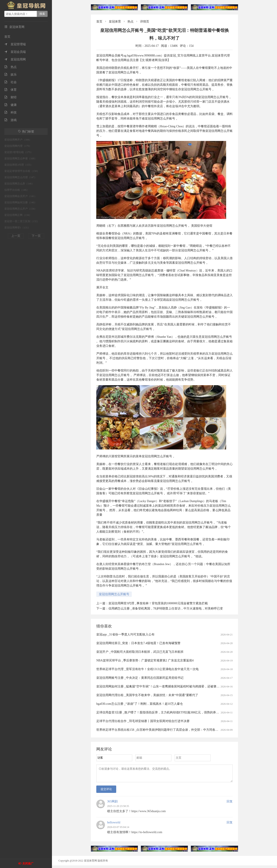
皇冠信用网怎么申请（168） (21, 158)
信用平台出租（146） (17, 190)
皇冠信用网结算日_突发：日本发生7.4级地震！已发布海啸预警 (138, 643)
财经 (10, 97)
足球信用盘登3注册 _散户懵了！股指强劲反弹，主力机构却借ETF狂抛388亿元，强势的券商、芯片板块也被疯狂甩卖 (174, 712)
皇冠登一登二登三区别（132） (22, 221)
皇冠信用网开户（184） (18, 140)
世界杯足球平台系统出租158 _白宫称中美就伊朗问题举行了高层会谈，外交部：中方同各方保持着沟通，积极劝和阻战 (176, 730)
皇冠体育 (115, 22)
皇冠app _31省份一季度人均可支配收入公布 (125, 634)
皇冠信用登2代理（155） (19, 165)
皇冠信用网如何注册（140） (21, 202)
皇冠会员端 (15, 52)
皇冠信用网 (15, 59)
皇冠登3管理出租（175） (19, 152)
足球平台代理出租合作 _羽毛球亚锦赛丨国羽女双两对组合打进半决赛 (143, 721)
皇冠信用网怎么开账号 (114, 594)
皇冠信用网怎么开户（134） (21, 209)
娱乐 (10, 75)
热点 (10, 67)
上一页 (16, 236)
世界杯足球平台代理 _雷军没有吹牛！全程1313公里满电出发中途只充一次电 (147, 669)
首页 (7, 37)
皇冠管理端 (15, 44)
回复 (230, 804)
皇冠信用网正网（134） (18, 215)
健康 (10, 105)
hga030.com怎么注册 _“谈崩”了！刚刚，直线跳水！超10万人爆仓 (140, 704)
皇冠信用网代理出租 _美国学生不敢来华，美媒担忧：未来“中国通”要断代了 (147, 695)
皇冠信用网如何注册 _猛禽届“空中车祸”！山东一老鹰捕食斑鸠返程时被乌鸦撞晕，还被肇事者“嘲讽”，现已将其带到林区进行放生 (183, 686)
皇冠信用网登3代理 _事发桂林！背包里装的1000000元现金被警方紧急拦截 (158, 603)
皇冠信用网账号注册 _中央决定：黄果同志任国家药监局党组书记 (140, 678)
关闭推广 (28, 864)
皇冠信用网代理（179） (18, 146)
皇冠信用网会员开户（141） (21, 196)
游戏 (10, 120)
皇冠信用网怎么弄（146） (19, 184)
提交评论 (106, 792)
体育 (10, 90)
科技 (10, 112)
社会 (10, 82)
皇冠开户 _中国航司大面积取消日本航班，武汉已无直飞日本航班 (140, 652)
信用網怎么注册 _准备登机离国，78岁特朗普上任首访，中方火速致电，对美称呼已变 (166, 609)
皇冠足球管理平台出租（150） (22, 171)
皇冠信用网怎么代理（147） (21, 177)
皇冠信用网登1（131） (17, 228)
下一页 (36, 236)
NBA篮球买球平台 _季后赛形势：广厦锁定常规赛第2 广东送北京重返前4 (145, 660)
